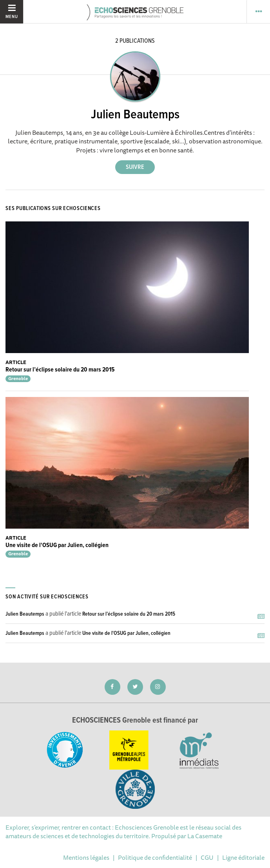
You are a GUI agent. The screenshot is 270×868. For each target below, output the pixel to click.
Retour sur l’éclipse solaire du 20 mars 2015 (60, 370)
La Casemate (205, 836)
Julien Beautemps (25, 614)
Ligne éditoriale (243, 857)
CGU (207, 857)
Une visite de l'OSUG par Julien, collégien (57, 545)
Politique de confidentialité (155, 857)
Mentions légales (86, 857)
